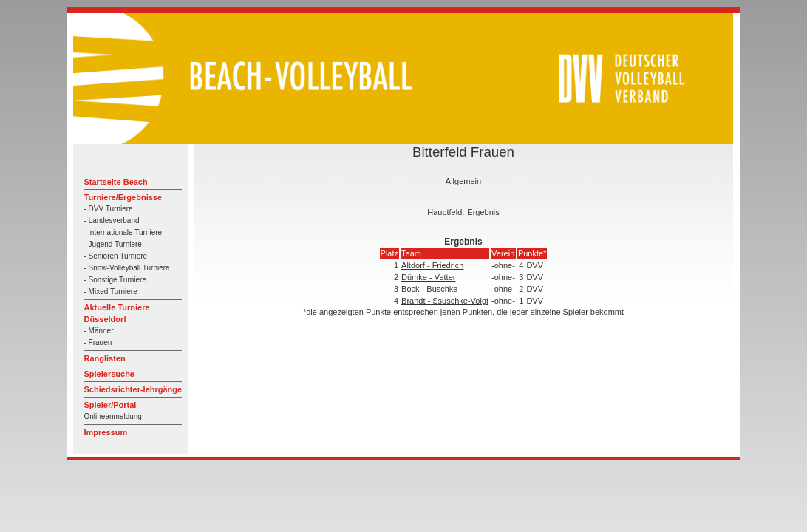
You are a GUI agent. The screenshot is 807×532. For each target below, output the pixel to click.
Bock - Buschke (429, 289)
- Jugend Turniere (113, 244)
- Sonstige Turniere (116, 280)
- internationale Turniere (123, 232)
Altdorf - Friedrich (432, 265)
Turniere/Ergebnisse (123, 197)
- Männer (99, 331)
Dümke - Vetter (428, 277)
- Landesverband (112, 221)
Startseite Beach (116, 182)
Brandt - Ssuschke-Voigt (445, 301)
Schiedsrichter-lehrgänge (133, 389)
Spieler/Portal (110, 405)
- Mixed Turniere (111, 291)
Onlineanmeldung (113, 416)
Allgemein (463, 181)
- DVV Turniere (109, 209)
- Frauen (98, 342)
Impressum (106, 432)
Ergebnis (483, 212)
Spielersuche (109, 374)
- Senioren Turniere (116, 256)
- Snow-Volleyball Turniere (127, 268)
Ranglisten (105, 358)
